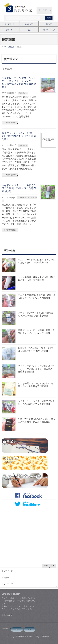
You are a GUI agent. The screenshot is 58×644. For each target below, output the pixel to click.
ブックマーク (45, 10)
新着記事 (5, 578)
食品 (29, 30)
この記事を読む (10, 122)
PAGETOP (49, 566)
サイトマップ (7, 584)
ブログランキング (49, 30)
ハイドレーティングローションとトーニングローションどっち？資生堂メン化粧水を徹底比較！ (36, 369)
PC (17, 629)
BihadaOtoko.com (26, 636)
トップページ (9, 24)
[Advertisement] (29, 533)
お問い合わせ (7, 615)
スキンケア (29, 24)
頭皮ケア (49, 24)
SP (29, 629)
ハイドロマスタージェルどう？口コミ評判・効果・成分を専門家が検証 (19, 188)
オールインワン (23, 197)
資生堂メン (23, 93)
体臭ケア (9, 30)
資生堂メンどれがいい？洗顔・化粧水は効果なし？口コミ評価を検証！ (19, 136)
